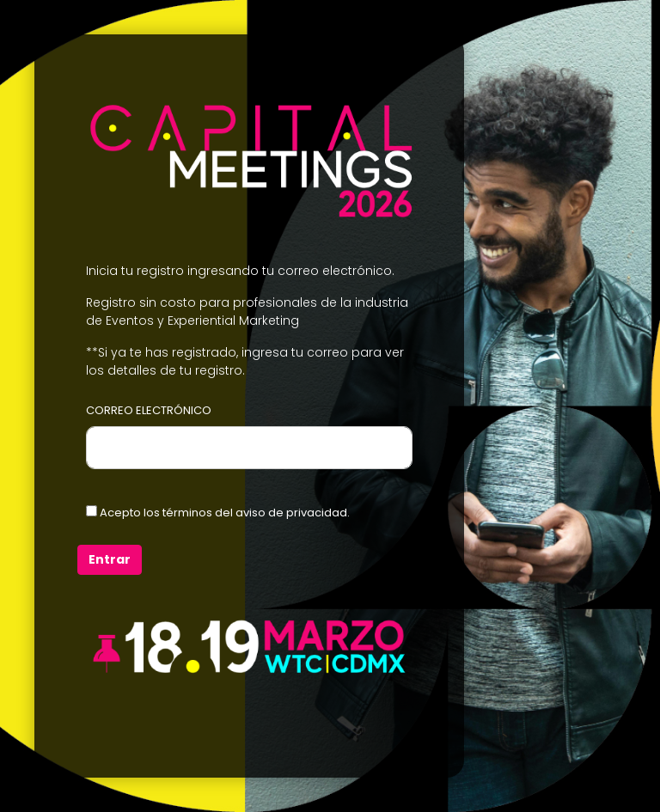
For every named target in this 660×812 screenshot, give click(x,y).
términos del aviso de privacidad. (256, 513)
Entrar (110, 559)
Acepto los (218, 513)
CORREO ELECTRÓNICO (149, 410)
